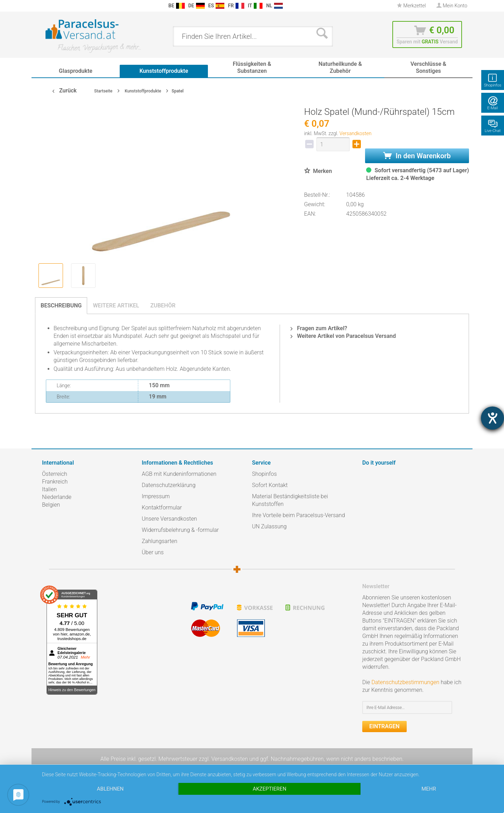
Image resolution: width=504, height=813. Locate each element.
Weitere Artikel (116, 305)
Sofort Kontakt (270, 485)
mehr (429, 789)
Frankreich (55, 482)
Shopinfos (264, 474)
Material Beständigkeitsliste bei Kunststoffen (290, 500)
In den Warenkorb (417, 156)
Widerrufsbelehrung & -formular (180, 530)
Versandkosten (356, 133)
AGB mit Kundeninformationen (179, 474)
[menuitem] (45, 6)
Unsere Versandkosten (169, 519)
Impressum (156, 496)
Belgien (51, 505)
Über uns (153, 552)
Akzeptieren (269, 789)
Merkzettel (411, 6)
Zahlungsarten (160, 541)
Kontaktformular (162, 508)
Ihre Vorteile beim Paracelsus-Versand (299, 515)
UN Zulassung (269, 526)
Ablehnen (110, 789)
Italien (49, 489)
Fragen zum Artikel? (319, 328)
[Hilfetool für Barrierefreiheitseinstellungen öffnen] (492, 418)
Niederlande (57, 497)
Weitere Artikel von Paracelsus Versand (343, 336)
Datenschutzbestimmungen (405, 682)
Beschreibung (61, 305)
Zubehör (163, 305)
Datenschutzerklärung (169, 485)
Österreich (55, 474)
